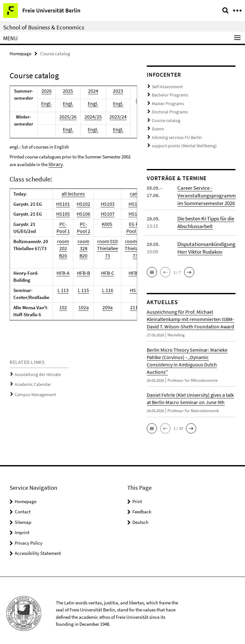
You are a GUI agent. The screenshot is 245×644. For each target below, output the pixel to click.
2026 (48, 91)
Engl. (48, 103)
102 (62, 307)
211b (130, 307)
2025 (68, 91)
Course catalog (165, 117)
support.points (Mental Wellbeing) (181, 141)
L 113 (62, 290)
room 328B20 (82, 248)
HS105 (62, 213)
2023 (115, 91)
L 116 (104, 290)
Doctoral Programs (168, 109)
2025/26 (68, 116)
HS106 (82, 213)
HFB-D (130, 272)
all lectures (72, 193)
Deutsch (140, 516)
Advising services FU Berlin (174, 133)
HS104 (130, 203)
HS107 (104, 213)
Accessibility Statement (38, 547)
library (55, 164)
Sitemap (23, 516)
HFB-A (62, 272)
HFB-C (104, 272)
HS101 (62, 203)
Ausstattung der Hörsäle (35, 374)
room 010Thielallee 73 (104, 248)
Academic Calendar (31, 383)
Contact (23, 506)
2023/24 (115, 116)
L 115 (82, 290)
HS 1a (131, 290)
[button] (152, 266)
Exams (158, 125)
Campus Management (33, 392)
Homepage (20, 53)
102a (82, 307)
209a (104, 307)
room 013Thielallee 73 (130, 248)
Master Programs (167, 102)
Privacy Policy (29, 537)
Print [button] (137, 495)
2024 (92, 91)
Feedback (142, 506)
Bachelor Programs (169, 94)
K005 (104, 223)
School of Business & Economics (44, 27)
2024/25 (92, 116)
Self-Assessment (165, 86)
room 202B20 (62, 248)
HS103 (104, 203)
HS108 (130, 213)
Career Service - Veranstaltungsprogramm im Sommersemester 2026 (205, 190)
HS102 (82, 203)
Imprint (22, 526)
